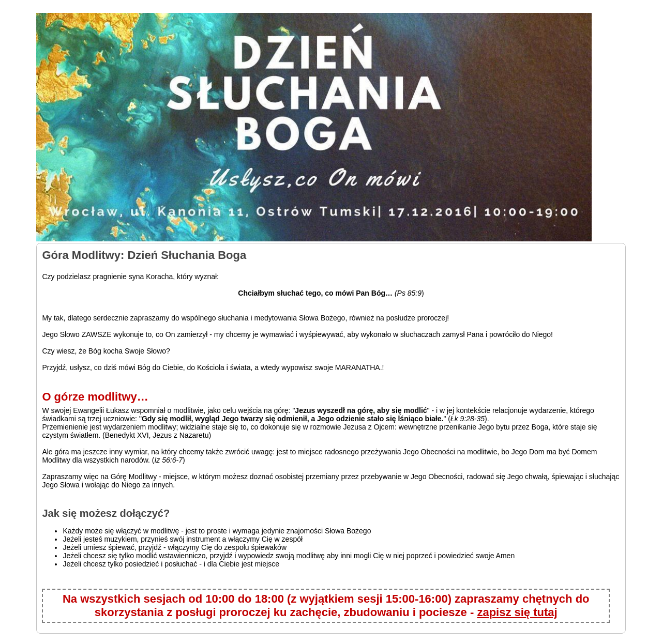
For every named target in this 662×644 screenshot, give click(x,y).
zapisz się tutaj (517, 612)
